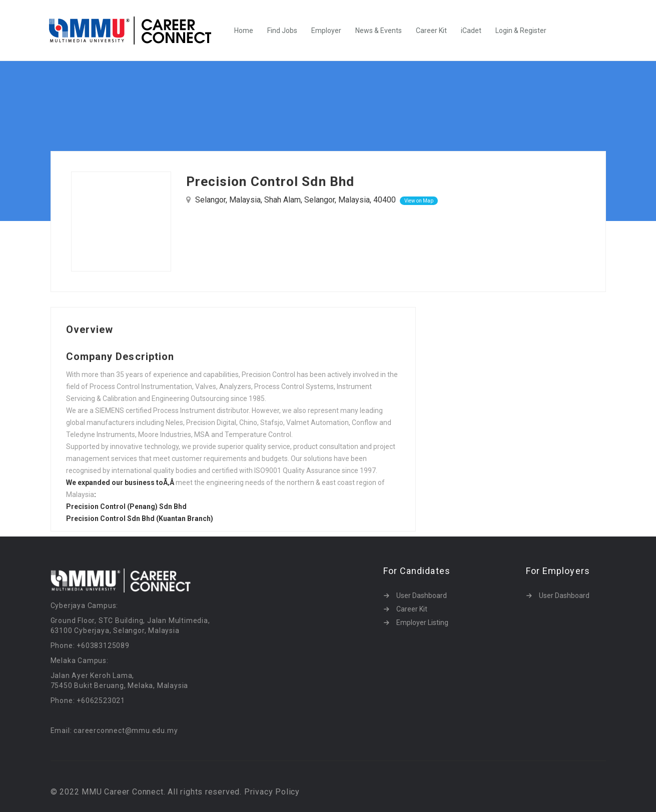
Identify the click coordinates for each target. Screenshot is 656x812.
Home (244, 30)
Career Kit (431, 30)
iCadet (471, 30)
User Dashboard (422, 595)
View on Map (419, 201)
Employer (326, 30)
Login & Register (521, 30)
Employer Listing (422, 622)
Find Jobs (282, 30)
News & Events (379, 30)
